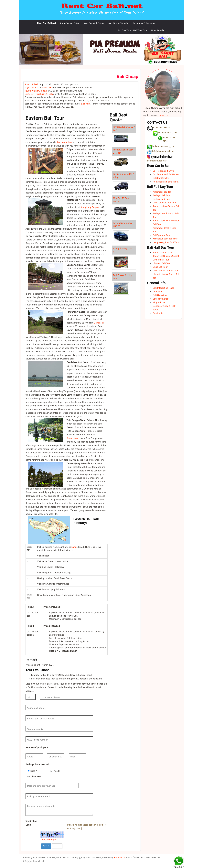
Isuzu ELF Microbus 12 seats (39, 94)
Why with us (159, 302)
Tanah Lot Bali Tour (162, 252)
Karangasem (73, 438)
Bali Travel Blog (161, 299)
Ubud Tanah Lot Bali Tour (165, 270)
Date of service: (33, 776)
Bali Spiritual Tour (162, 235)
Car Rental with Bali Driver (166, 174)
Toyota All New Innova (36, 91)
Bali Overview (160, 295)
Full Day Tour (124, 30)
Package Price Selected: (37, 764)
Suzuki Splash (32, 84)
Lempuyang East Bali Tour (166, 242)
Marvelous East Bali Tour (165, 239)
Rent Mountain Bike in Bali (166, 182)
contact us (163, 115)
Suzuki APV (47, 87)
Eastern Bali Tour (161, 199)
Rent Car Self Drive (70, 23)
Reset (57, 846)
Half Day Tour (140, 30)
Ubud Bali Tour (160, 267)
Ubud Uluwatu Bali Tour (165, 203)
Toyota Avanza (32, 87)
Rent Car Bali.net (47, 23)
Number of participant (37, 747)
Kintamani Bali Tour (163, 192)
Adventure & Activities (144, 23)
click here (86, 104)
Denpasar (99, 323)
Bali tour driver (65, 142)
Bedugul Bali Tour (162, 195)
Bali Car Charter (161, 178)
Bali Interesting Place (164, 288)
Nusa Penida (158, 30)
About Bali (158, 291)
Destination (159, 313)
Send (46, 846)
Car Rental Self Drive (163, 171)
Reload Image (49, 840)
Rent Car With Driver (94, 23)
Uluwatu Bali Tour (162, 263)
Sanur (74, 547)
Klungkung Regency (91, 207)
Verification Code (31, 823)
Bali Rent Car (120, 858)
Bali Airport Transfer (118, 23)
